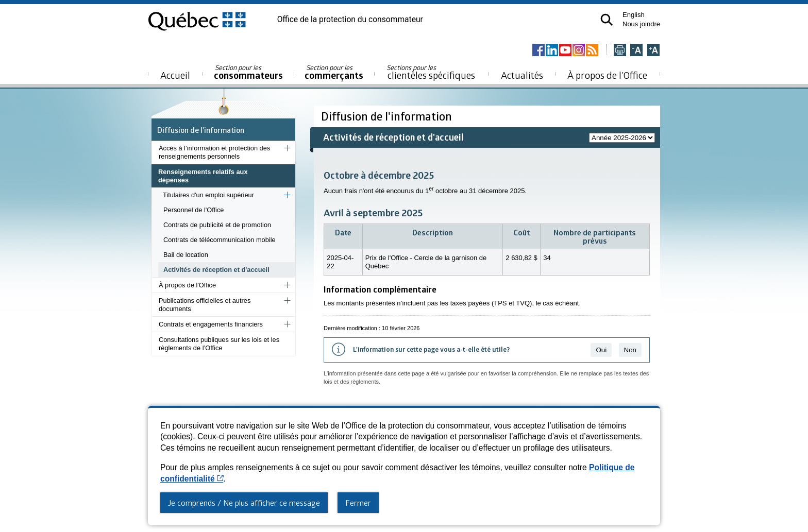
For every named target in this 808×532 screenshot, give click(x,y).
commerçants (334, 72)
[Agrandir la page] (653, 51)
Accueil (175, 75)
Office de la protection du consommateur (350, 20)
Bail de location (186, 255)
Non (630, 350)
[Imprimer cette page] (620, 51)
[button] (607, 20)
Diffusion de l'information (201, 130)
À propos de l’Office (607, 75)
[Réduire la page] (636, 51)
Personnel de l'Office (193, 210)
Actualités (522, 75)
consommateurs (248, 72)
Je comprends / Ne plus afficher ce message (244, 503)
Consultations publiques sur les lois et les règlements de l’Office (219, 344)
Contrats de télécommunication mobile (220, 240)
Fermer (358, 503)
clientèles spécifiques (431, 72)
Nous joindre (641, 24)
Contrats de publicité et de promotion (217, 225)
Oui (601, 350)
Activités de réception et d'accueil (216, 270)
